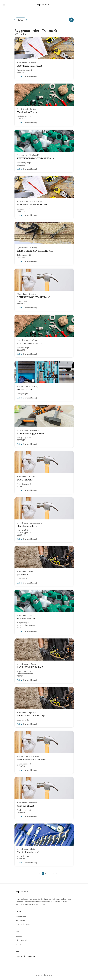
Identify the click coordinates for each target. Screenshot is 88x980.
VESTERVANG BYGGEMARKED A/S (35, 158)
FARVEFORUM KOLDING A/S (32, 205)
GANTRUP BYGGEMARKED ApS (34, 297)
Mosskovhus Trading (28, 112)
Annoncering (20, 920)
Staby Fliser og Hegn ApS (30, 66)
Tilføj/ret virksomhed (24, 924)
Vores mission (21, 916)
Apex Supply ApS (26, 806)
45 (57, 874)
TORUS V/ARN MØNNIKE (30, 343)
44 (53, 874)
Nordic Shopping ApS (28, 852)
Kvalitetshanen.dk (26, 619)
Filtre (21, 20)
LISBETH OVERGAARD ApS (31, 716)
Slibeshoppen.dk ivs (27, 526)
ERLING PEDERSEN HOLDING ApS (35, 251)
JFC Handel (23, 575)
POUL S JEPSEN (25, 480)
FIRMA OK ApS (25, 390)
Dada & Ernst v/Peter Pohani (32, 760)
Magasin (19, 936)
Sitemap (19, 944)
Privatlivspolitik (21, 940)
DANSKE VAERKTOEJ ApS (30, 667)
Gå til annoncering (28, 956)
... (37, 874)
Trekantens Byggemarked (30, 434)
